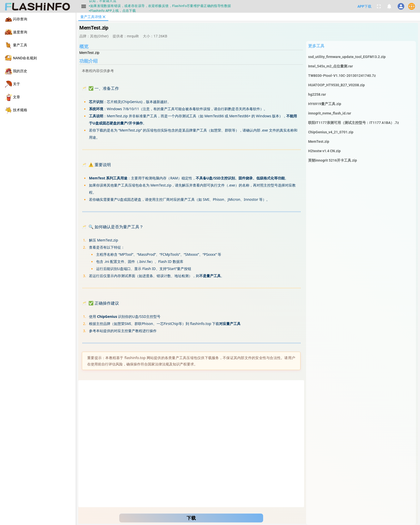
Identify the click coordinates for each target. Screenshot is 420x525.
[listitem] (38, 19)
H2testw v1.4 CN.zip (324, 151)
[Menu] (84, 6)
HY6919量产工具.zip (325, 104)
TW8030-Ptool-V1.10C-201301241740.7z (342, 76)
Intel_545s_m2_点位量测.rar (331, 66)
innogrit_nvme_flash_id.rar (330, 113)
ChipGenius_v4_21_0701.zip (331, 132)
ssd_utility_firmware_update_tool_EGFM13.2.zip (347, 57)
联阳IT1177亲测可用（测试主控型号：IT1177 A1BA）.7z (354, 123)
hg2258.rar (317, 94)
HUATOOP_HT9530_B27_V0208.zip (336, 85)
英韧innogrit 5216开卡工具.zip (333, 160)
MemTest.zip (319, 141)
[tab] (93, 17)
